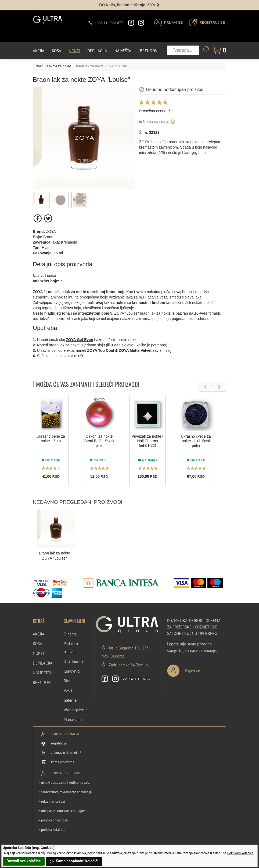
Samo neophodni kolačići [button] (74, 862)
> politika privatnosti (53, 820)
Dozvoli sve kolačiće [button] (24, 861)
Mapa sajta (73, 719)
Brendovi (149, 50)
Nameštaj (123, 50)
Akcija (39, 50)
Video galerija (75, 710)
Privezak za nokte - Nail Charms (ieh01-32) (147, 441)
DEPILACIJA (43, 663)
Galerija (70, 700)
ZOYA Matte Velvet (135, 350)
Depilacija (97, 50)
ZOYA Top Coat (101, 350)
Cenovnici (72, 671)
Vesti (68, 690)
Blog (68, 681)
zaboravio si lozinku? (66, 753)
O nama (70, 634)
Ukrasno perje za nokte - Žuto (51, 438)
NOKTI (38, 653)
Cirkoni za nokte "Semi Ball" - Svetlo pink (99, 441)
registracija (59, 743)
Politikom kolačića (240, 853)
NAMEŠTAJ (42, 672)
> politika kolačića (51, 829)
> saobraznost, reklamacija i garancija (65, 792)
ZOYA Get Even (80, 339)
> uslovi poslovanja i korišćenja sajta (64, 782)
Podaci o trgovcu (71, 647)
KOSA (37, 643)
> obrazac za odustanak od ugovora (64, 811)
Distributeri (73, 661)
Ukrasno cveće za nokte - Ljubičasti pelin (196, 441)
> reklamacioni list (52, 801)
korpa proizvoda (63, 762)
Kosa (57, 50)
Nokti (74, 50)
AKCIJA (39, 634)
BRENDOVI (42, 682)
